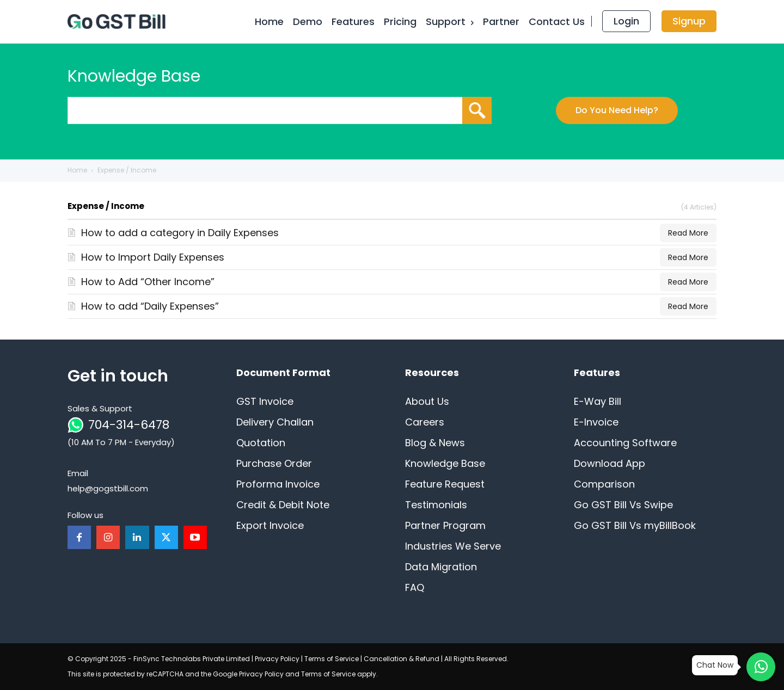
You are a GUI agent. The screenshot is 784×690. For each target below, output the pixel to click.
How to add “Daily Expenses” (150, 306)
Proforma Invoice (278, 484)
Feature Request (445, 484)
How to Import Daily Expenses (153, 257)
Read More (688, 233)
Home (77, 170)
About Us (427, 401)
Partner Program (445, 525)
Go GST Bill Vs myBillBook (635, 525)
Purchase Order (274, 463)
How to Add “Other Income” (148, 282)
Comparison (604, 484)
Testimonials (436, 505)
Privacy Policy (277, 659)
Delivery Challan (275, 422)
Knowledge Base (445, 463)
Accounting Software (625, 443)
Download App (610, 463)
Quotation (261, 443)
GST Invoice (265, 401)
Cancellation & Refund (402, 659)
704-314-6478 (129, 425)
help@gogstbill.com (108, 488)
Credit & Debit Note (283, 505)
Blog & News (435, 443)
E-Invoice (596, 422)
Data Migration (441, 567)
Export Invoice (270, 525)
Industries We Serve (453, 546)
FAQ (415, 587)
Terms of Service (332, 659)
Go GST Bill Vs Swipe (623, 505)
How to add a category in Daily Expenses (180, 233)
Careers (425, 422)
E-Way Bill (598, 401)
